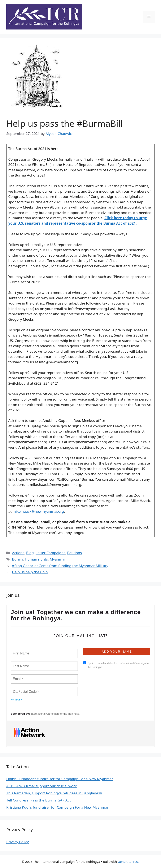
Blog (30, 553)
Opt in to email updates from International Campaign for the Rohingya (116, 665)
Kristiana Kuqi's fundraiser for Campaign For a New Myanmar (57, 807)
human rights (36, 559)
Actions (18, 553)
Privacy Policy (18, 842)
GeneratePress (128, 862)
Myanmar (58, 559)
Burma (18, 559)
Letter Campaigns (50, 553)
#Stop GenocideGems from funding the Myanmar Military (60, 566)
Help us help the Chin (30, 572)
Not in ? (16, 700)
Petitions (74, 553)
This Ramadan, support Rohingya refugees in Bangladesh (54, 793)
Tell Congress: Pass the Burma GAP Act (38, 800)
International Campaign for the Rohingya (55, 714)
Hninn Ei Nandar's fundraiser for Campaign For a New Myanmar (60, 779)
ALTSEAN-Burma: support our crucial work (42, 786)
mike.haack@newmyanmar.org (38, 511)
